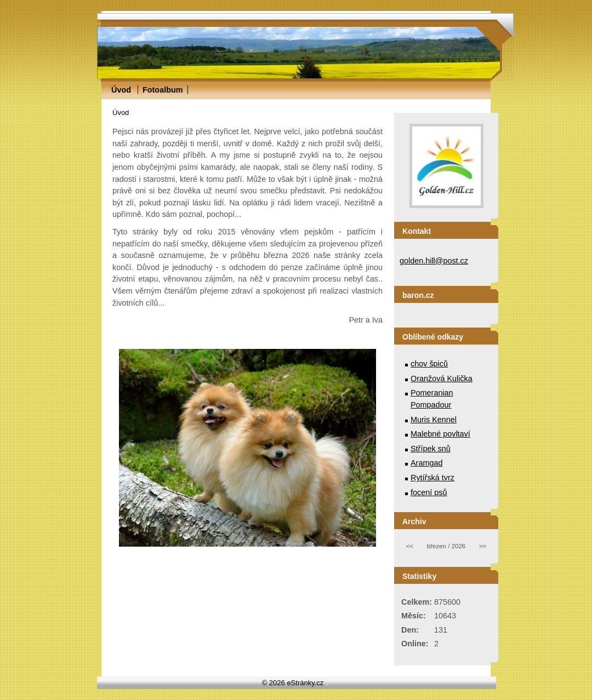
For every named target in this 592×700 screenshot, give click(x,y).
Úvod (121, 90)
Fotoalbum (163, 90)
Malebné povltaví (440, 434)
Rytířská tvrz (432, 478)
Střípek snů (431, 449)
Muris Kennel (434, 420)
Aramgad (426, 463)
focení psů (429, 492)
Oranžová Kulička (442, 378)
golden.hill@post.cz (434, 261)
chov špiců (429, 364)
